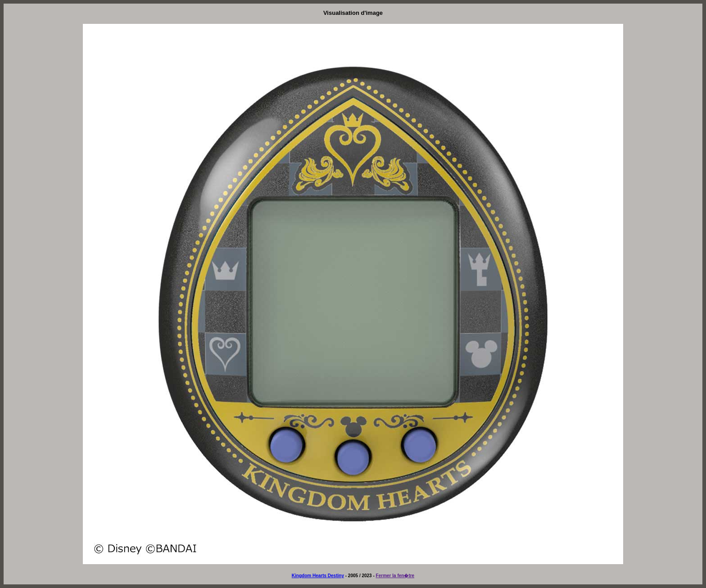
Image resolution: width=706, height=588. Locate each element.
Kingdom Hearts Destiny (318, 576)
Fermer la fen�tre (395, 576)
